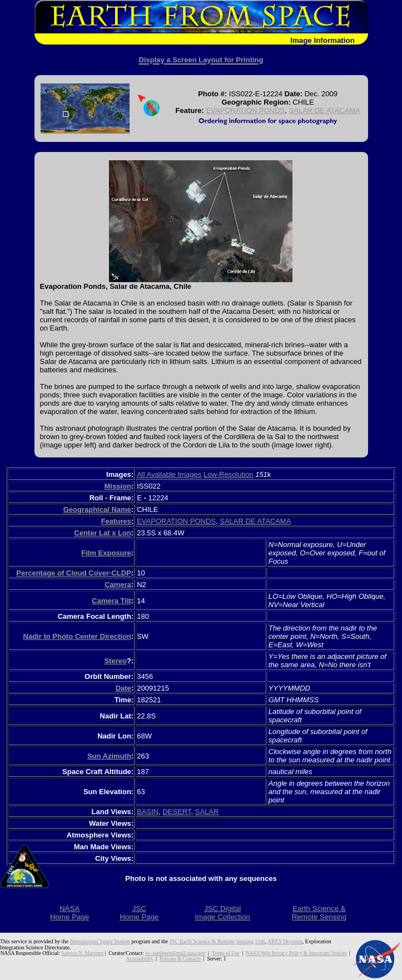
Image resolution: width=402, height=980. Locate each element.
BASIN (148, 812)
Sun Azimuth (109, 756)
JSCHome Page (139, 913)
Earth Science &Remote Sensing (319, 913)
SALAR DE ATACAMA (324, 110)
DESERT (177, 812)
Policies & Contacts (180, 959)
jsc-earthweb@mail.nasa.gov (175, 953)
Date (123, 688)
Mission (117, 486)
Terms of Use (225, 953)
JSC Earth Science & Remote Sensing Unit (217, 941)
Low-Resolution (229, 474)
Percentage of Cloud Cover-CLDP (74, 573)
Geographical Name (97, 509)
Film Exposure (106, 553)
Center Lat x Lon (103, 533)
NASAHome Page (70, 913)
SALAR (207, 812)
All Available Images (169, 474)
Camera (118, 585)
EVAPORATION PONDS (245, 110)
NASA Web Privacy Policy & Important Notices (296, 953)
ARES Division (285, 941)
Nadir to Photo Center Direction (77, 636)
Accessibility (139, 959)
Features (116, 521)
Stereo (115, 661)
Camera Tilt (111, 601)
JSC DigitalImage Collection (222, 913)
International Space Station (100, 941)
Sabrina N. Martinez (82, 953)
